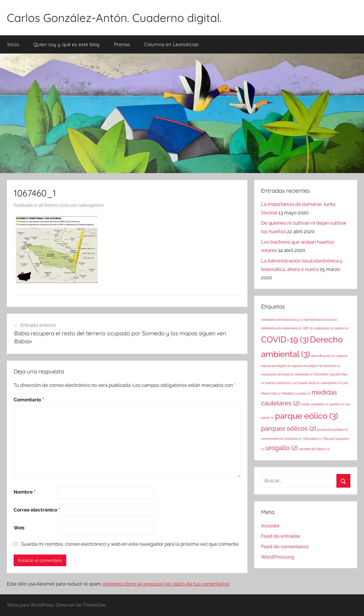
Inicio (13, 44)
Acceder (270, 526)
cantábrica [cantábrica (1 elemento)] (323, 328)
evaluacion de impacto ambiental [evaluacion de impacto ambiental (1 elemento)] (287, 374)
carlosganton (91, 205)
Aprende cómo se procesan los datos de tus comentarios (166, 584)
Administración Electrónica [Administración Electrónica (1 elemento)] (282, 320)
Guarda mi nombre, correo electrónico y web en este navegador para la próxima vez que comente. (130, 544)
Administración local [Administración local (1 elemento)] (321, 320)
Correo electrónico (37, 510)
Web (19, 528)
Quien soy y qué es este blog (67, 44)
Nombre (25, 492)
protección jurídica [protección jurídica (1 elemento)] (332, 430)
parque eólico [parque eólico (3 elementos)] (307, 416)
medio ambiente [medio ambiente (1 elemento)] (315, 404)
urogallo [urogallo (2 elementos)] (282, 448)
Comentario (29, 400)
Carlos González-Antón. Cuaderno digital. (114, 18)
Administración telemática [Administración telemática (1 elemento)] (282, 328)
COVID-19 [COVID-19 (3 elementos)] (285, 339)
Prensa (122, 44)
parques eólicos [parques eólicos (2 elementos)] (288, 428)
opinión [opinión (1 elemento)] (337, 404)
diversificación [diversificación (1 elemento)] (323, 356)
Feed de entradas (281, 536)
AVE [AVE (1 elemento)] (308, 328)
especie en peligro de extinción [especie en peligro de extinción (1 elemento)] (316, 366)
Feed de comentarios (285, 547)
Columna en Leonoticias (171, 44)
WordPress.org (278, 557)
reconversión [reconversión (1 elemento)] (272, 439)
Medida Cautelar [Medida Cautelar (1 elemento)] (296, 393)
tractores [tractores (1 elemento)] (293, 439)
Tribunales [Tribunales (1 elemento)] (312, 439)
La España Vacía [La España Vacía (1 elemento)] (306, 383)
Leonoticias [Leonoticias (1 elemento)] (331, 383)
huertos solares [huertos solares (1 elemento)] (278, 383)
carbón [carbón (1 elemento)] (341, 328)
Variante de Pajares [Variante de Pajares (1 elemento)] (314, 449)
